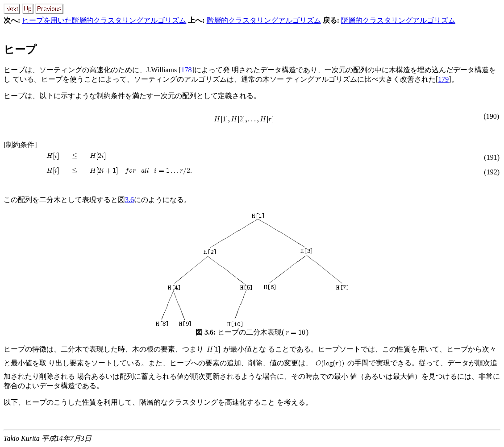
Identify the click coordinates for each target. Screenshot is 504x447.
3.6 (129, 200)
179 (443, 79)
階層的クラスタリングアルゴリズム (264, 20)
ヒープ (20, 50)
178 (187, 70)
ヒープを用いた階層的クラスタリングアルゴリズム (104, 20)
